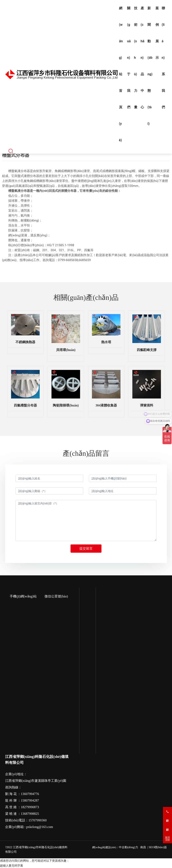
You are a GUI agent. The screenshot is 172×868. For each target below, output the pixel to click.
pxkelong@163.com (40, 827)
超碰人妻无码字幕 (12, 866)
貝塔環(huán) (66, 350)
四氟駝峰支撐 (147, 350)
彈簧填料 (147, 405)
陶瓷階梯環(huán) (66, 405)
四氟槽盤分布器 (25, 405)
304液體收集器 (106, 405)
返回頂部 (167, 839)
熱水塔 (106, 342)
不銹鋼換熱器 (25, 342)
